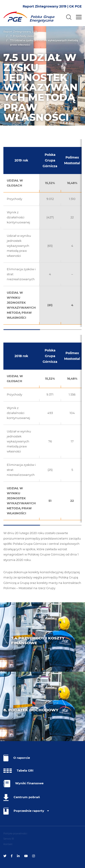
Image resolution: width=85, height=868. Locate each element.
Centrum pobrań (22, 797)
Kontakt (8, 844)
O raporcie (17, 758)
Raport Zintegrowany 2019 (20, 32)
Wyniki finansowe (23, 784)
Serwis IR (9, 839)
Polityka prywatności (15, 834)
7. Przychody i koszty (23, 36)
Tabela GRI (18, 771)
